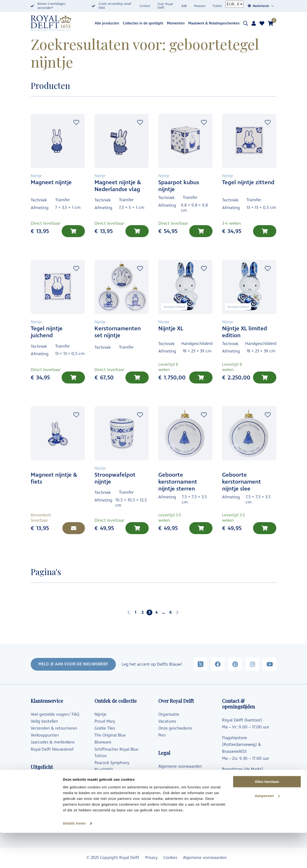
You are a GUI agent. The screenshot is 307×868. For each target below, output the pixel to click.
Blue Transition (108, 777)
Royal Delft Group (175, 794)
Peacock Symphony (112, 763)
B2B (184, 6)
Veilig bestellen (44, 721)
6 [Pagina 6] (170, 612)
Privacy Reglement (175, 773)
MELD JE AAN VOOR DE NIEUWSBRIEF (73, 664)
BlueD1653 (104, 770)
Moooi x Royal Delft (112, 791)
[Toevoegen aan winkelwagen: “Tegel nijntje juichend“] (73, 377)
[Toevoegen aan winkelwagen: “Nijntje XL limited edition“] (265, 377)
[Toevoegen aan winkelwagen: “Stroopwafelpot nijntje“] (137, 528)
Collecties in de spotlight (143, 23)
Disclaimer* (169, 787)
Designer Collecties (48, 780)
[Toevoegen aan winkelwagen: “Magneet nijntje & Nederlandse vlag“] (137, 231)
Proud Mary (105, 721)
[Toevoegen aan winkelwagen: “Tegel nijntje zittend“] (265, 231)
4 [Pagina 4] (156, 612)
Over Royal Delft (165, 6)
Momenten (176, 23)
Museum (200, 6)
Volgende (177, 612)
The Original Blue (110, 735)
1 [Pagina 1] (136, 612)
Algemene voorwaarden (180, 766)
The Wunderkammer (113, 784)
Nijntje (100, 714)
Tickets (217, 6)
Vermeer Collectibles (113, 798)
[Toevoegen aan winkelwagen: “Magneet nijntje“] (73, 231)
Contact (145, 6)
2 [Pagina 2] (142, 612)
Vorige (129, 612)
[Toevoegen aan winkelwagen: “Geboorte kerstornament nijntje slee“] (265, 528)
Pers (162, 735)
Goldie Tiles (105, 728)
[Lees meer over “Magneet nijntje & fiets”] (74, 528)
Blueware (103, 742)
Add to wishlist (76, 122)
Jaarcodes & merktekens (53, 742)
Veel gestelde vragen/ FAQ (55, 714)
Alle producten (107, 23)
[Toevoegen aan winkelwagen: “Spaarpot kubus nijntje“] (201, 231)
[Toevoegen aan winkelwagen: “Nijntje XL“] (201, 377)
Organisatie (169, 714)
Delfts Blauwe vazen (49, 801)
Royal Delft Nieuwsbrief (52, 749)
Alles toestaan (267, 817)
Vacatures (167, 721)
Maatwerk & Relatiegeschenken (214, 23)
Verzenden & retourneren (54, 728)
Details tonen (74, 859)
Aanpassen (267, 831)
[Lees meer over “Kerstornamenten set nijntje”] (137, 377)
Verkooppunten (45, 735)
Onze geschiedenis (175, 728)
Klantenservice (236, 804)
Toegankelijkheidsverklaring (183, 801)
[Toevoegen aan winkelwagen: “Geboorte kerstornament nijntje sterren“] (201, 528)
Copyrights (168, 780)
